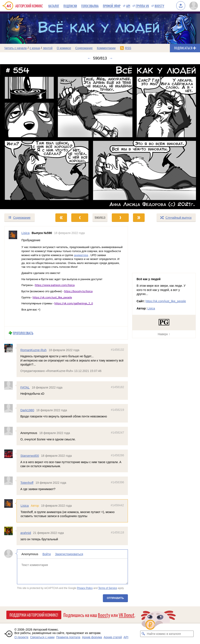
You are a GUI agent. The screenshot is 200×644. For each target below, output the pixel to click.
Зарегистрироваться (69, 554)
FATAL (25, 387)
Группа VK (142, 6)
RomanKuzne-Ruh (33, 350)
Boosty (159, 6)
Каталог (54, 6)
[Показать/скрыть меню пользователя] (194, 6)
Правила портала (68, 637)
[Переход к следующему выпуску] (100, 137)
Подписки (70, 6)
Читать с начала (15, 48)
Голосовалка (90, 6)
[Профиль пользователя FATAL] (10, 386)
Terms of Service (108, 588)
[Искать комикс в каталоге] (143, 634)
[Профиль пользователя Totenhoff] (10, 481)
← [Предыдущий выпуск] (89, 58)
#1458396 (117, 482)
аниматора (81, 255)
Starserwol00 (30, 456)
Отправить (115, 598)
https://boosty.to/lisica (78, 291)
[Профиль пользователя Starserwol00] (10, 454)
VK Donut (127, 615)
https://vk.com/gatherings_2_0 (74, 304)
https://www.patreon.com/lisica (55, 285)
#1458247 (117, 433)
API (128, 6)
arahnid (26, 533)
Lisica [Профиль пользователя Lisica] (25, 233)
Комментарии (106, 48)
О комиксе (64, 48)
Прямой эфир (112, 6)
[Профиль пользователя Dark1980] (10, 408)
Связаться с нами (42, 637)
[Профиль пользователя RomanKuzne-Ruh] (10, 348)
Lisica (25, 506)
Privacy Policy (85, 588)
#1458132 (117, 350)
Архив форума (92, 637)
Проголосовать (23, 333)
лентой (48, 48)
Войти (47, 554)
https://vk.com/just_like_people (52, 297)
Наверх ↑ (164, 334)
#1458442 (117, 505)
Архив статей (113, 637)
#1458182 (117, 387)
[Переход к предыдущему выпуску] (25, 137)
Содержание (84, 48)
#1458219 (117, 410)
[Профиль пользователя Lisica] (13, 276)
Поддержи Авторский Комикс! (34, 615)
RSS (128, 48)
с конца (35, 48)
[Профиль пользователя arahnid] (10, 531)
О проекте (21, 637)
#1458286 (117, 455)
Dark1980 (27, 410)
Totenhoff (27, 483)
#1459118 (117, 532)
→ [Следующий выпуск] (111, 58)
